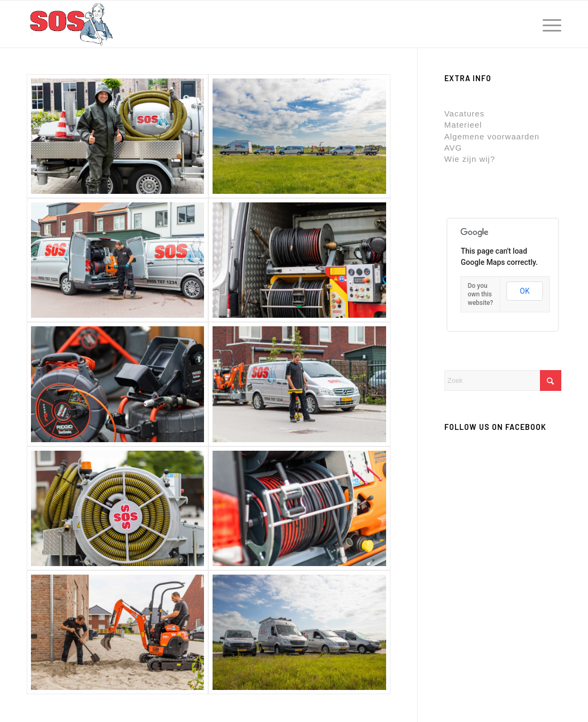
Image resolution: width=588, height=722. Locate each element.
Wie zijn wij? (470, 159)
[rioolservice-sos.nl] (71, 24)
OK (524, 291)
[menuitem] (548, 24)
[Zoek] (503, 380)
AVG (453, 148)
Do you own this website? (481, 294)
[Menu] (548, 24)
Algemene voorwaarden (492, 136)
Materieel (463, 125)
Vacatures (464, 113)
